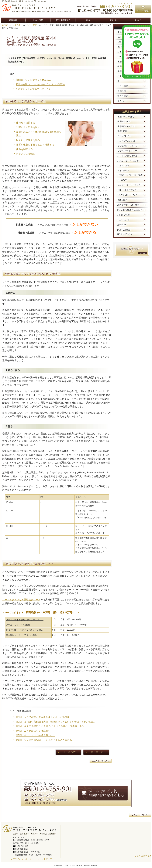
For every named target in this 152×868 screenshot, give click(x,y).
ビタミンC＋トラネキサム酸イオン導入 (24, 630)
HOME (5, 25)
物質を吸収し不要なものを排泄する (35, 145)
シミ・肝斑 (32, 25)
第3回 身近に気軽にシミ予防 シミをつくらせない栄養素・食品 (50, 726)
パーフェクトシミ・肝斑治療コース (21, 600)
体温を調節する (24, 149)
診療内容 (17, 25)
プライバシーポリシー (23, 859)
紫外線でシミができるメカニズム (34, 80)
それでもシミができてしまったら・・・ (37, 89)
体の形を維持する (26, 123)
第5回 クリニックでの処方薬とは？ (35, 735)
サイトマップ (46, 859)
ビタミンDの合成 (25, 154)
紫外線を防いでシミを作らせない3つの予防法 (40, 84)
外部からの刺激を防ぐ (28, 127)
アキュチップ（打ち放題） (18, 625)
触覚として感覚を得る (28, 140)
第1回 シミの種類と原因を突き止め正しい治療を (43, 717)
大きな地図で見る (143, 856)
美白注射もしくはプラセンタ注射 (22, 635)
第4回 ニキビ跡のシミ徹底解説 (33, 731)
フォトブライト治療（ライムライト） (25, 620)
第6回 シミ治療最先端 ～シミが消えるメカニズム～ (45, 740)
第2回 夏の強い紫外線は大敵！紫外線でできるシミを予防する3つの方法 (55, 722)
